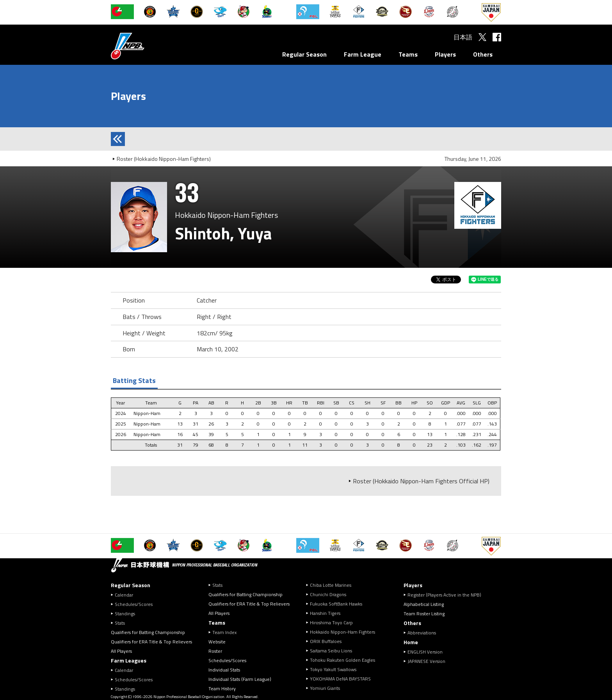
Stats (120, 623)
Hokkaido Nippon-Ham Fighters (342, 632)
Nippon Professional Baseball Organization (147, 46)
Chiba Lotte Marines (331, 585)
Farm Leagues (129, 660)
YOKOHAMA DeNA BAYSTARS (340, 679)
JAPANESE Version (426, 661)
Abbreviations (422, 633)
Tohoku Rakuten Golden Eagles (342, 660)
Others (483, 54)
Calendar (124, 595)
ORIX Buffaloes (326, 641)
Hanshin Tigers (325, 613)
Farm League (363, 54)
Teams (408, 54)
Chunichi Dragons (328, 594)
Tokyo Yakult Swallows (333, 669)
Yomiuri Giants (325, 688)
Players (445, 54)
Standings (125, 614)
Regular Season (304, 54)
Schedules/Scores (134, 604)
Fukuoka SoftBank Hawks (336, 604)
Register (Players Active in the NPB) (447, 595)
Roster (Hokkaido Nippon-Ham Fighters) (164, 159)
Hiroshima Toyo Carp (331, 623)
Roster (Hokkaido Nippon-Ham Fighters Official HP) (421, 481)
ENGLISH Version (425, 652)
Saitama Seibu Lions (331, 651)
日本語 (463, 37)
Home (411, 642)
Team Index (224, 632)
